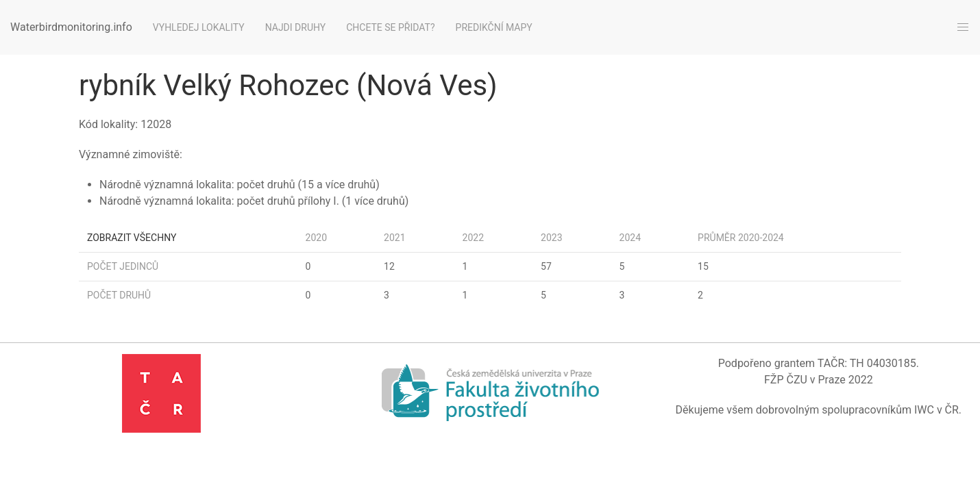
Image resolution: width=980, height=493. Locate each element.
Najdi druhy (296, 27)
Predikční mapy (494, 27)
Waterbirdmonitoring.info (71, 27)
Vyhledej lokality (199, 27)
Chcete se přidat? (390, 27)
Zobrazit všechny (132, 238)
